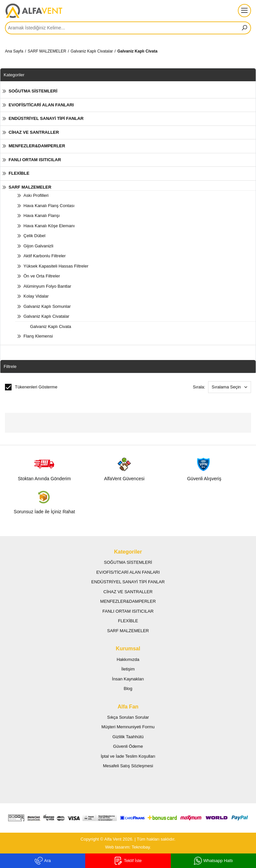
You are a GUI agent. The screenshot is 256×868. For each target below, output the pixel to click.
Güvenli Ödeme (128, 746)
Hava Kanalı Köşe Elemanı (49, 226)
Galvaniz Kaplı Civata (137, 51)
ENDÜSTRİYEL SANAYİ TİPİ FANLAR (46, 118)
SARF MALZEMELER (47, 51)
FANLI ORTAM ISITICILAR (35, 160)
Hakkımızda (128, 659)
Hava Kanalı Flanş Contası (49, 206)
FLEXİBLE (19, 173)
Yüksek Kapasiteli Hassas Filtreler (56, 266)
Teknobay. (141, 847)
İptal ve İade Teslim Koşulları (128, 756)
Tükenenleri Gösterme (31, 387)
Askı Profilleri (36, 195)
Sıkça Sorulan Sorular (128, 717)
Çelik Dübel (34, 236)
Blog (128, 688)
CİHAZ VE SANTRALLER (34, 132)
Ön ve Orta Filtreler (42, 276)
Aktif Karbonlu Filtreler (45, 256)
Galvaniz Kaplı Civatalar (92, 51)
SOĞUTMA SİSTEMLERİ (33, 91)
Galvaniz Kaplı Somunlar (47, 306)
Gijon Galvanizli (38, 246)
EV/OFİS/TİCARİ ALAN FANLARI (41, 105)
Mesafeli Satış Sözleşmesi (128, 766)
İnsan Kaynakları (128, 679)
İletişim (128, 669)
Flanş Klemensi (38, 336)
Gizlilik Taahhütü (128, 737)
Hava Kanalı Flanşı (42, 216)
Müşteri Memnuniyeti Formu (128, 727)
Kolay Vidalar (36, 296)
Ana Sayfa (14, 51)
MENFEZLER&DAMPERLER (37, 146)
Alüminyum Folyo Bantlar (47, 286)
